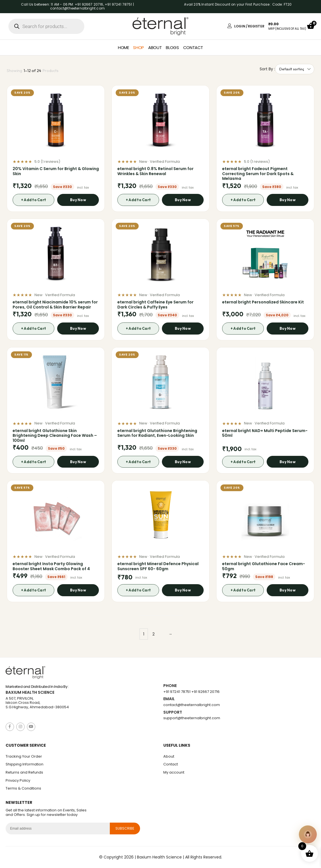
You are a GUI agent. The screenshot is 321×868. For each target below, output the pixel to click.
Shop (139, 47)
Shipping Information (25, 764)
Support (173, 712)
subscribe (125, 828)
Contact (193, 47)
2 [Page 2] (153, 634)
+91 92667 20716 (205, 692)
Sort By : (267, 69)
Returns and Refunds (24, 772)
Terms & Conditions (23, 788)
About (155, 47)
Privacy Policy (18, 780)
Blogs (172, 47)
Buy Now (78, 200)
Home (124, 47)
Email (169, 699)
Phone (170, 686)
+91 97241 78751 (177, 692)
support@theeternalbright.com (192, 718)
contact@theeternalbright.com (192, 705)
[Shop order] (295, 69)
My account (174, 772)
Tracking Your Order (24, 756)
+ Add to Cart (33, 200)
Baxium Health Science (30, 692)
